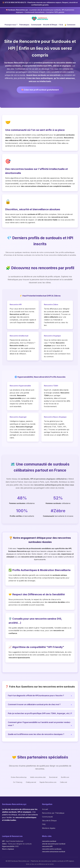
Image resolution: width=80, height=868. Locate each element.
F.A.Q (61, 25)
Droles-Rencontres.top (19, 777)
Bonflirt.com (65, 777)
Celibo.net (63, 782)
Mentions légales (49, 828)
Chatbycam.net (31, 782)
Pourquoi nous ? (11, 25)
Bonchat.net (53, 777)
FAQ (44, 825)
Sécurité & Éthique (50, 25)
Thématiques (24, 25)
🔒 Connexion (70, 25)
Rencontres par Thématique (53, 813)
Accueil (45, 809)
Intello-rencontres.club (38, 777)
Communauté (36, 25)
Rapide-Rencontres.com (48, 782)
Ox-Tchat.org (18, 782)
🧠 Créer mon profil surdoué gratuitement (40, 90)
